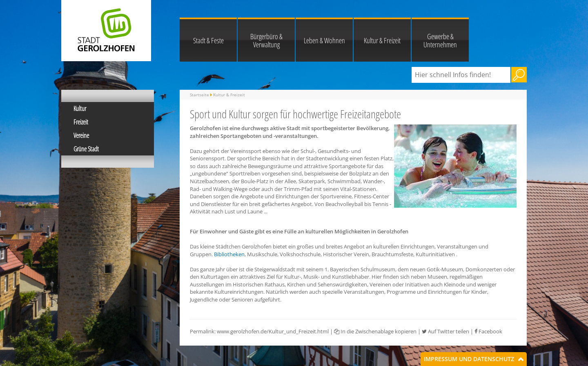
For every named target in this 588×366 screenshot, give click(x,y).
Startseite (199, 95)
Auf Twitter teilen (445, 331)
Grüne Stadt (86, 149)
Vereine (81, 135)
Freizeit (81, 122)
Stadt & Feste (208, 40)
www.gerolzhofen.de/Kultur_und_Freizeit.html (273, 331)
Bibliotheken (229, 254)
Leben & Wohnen (324, 40)
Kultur (80, 109)
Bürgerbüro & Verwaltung (266, 40)
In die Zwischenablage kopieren (375, 331)
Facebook (488, 331)
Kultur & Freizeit (382, 40)
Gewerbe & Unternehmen (440, 40)
